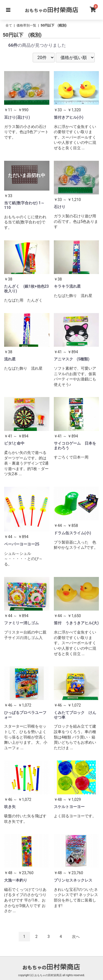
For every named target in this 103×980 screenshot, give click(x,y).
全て (9, 25)
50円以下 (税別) (54, 25)
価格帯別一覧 (26, 25)
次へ (76, 937)
